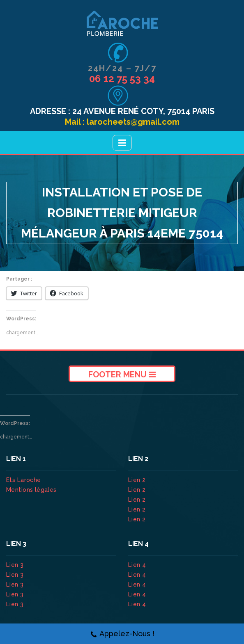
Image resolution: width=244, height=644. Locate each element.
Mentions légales (31, 490)
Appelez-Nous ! (122, 634)
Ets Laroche (24, 480)
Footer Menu (122, 375)
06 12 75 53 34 (122, 79)
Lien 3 (16, 565)
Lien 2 (138, 480)
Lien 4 (138, 565)
